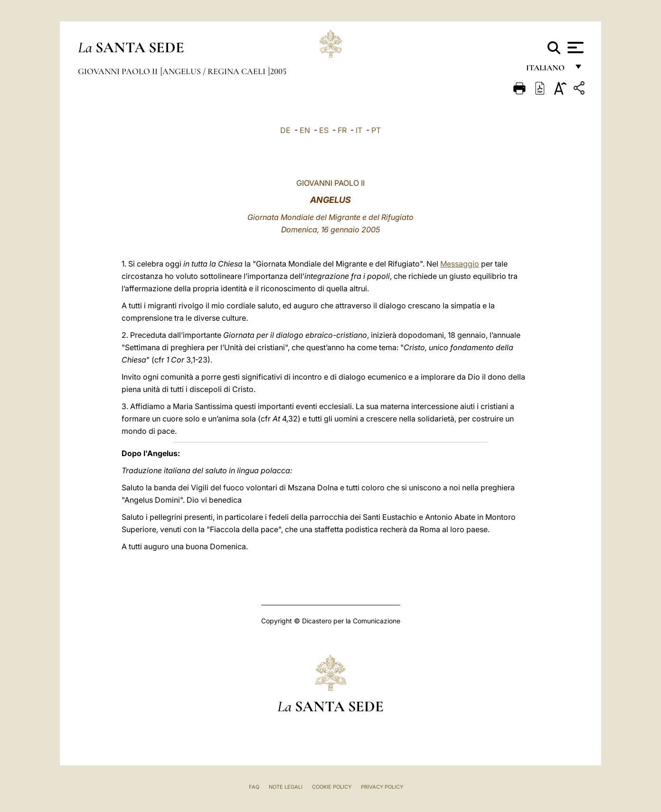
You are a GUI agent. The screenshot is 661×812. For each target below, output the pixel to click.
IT (359, 130)
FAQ (254, 787)
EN (305, 130)
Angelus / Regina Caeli (215, 71)
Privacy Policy (382, 787)
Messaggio (460, 264)
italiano (547, 70)
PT (376, 130)
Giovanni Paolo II (119, 71)
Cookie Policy (332, 787)
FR (342, 130)
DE (285, 130)
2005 (278, 71)
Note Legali (286, 787)
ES (324, 130)
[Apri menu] (574, 48)
